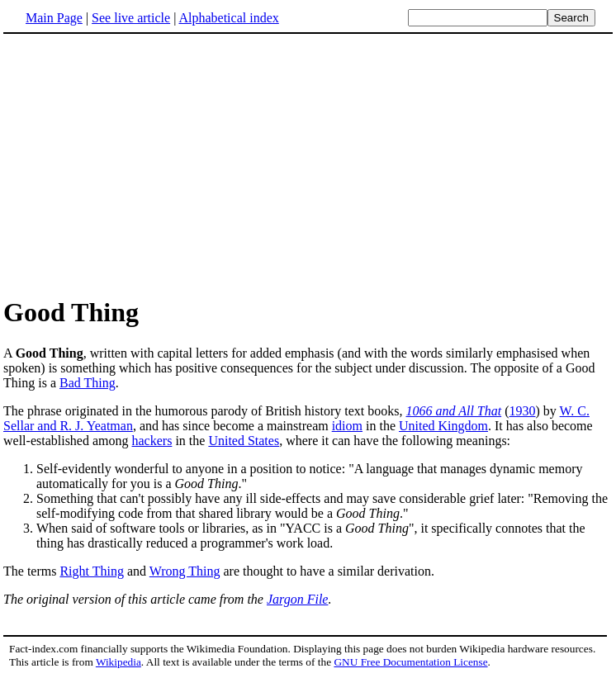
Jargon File (298, 599)
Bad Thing (88, 383)
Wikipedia (118, 662)
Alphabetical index (228, 18)
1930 (523, 411)
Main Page (54, 18)
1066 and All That (453, 411)
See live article (131, 18)
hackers (152, 441)
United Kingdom (443, 426)
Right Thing (92, 571)
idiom (347, 426)
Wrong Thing (185, 571)
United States (244, 441)
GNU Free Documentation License (410, 662)
